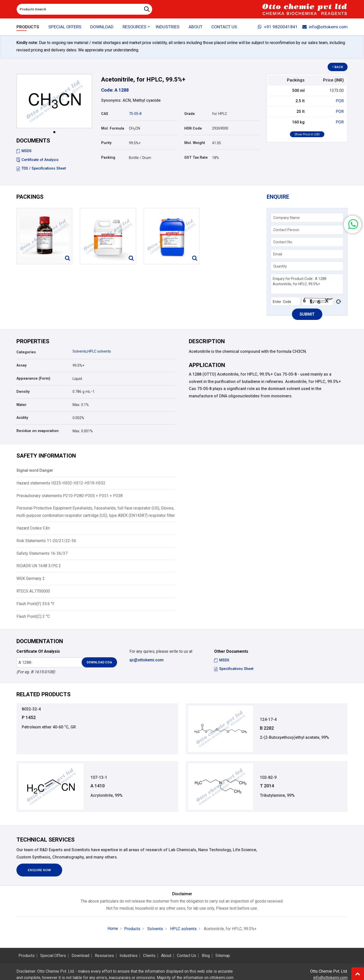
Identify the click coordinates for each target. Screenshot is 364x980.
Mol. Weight (195, 143)
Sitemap (223, 956)
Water (21, 405)
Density (23, 392)
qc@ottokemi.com (146, 660)
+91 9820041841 (278, 27)
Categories (26, 352)
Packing (108, 158)
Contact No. (283, 242)
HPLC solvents (99, 351)
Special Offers (65, 27)
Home (113, 928)
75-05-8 (135, 114)
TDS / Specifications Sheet (41, 168)
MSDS (24, 151)
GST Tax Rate (196, 158)
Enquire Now (39, 870)
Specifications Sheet (234, 669)
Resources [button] (134, 27)
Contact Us (224, 27)
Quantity (280, 266)
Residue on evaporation (38, 431)
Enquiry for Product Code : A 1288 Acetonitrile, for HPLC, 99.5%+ (307, 284)
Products (28, 27)
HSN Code (193, 128)
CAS (105, 114)
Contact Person (286, 230)
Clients (149, 956)
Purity (106, 143)
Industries (167, 27)
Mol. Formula (113, 128)
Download (102, 27)
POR (340, 101)
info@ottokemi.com (325, 27)
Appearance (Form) (33, 379)
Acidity (22, 418)
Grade (190, 114)
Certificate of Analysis (38, 160)
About (196, 27)
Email (278, 254)
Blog (206, 956)
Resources (104, 956)
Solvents (80, 351)
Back (338, 67)
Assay (21, 365)
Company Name (287, 218)
